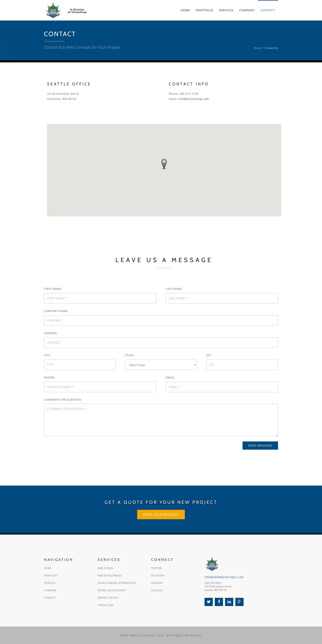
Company (50, 590)
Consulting (106, 605)
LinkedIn (157, 583)
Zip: (209, 355)
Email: (171, 377)
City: (47, 355)
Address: (51, 333)
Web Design (105, 568)
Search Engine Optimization (117, 583)
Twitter (156, 568)
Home (258, 48)
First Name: (53, 289)
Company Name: (56, 311)
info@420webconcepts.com (224, 577)
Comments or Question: (63, 400)
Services (50, 583)
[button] (164, 164)
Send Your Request (161, 515)
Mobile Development (112, 590)
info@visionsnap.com (194, 99)
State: (130, 355)
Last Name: (174, 289)
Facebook (158, 576)
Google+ (157, 590)
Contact (50, 598)
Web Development (110, 576)
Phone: (49, 377)
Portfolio (51, 576)
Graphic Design (108, 598)
